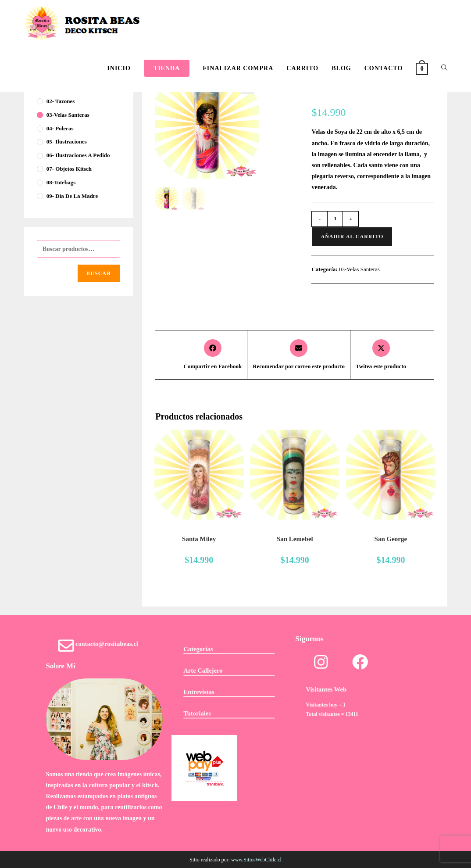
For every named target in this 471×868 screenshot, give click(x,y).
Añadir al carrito (352, 237)
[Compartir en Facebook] (213, 355)
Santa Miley (199, 539)
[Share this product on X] (381, 355)
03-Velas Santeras (359, 269)
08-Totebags (61, 182)
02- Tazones (61, 101)
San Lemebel (295, 539)
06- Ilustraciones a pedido (78, 155)
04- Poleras (60, 128)
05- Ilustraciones (67, 142)
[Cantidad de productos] (335, 219)
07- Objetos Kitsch (69, 169)
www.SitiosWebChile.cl (256, 860)
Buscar (99, 273)
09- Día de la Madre (72, 196)
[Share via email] (299, 355)
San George (391, 539)
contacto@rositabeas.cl (106, 645)
